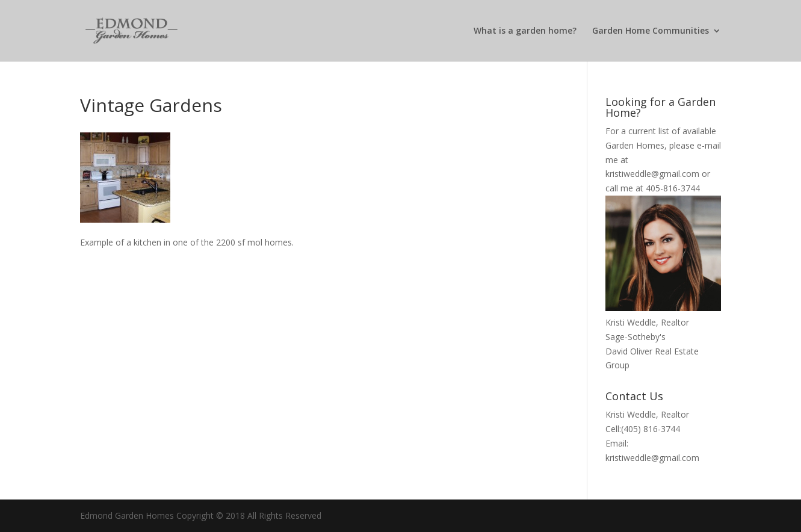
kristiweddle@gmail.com (652, 174)
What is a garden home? (525, 31)
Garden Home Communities (651, 31)
